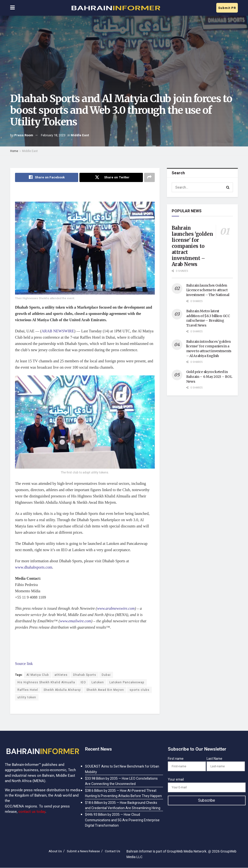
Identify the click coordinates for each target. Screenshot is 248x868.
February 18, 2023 (53, 135)
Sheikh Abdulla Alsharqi (62, 690)
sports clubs (139, 690)
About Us (55, 851)
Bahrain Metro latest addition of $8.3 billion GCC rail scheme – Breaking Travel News (208, 318)
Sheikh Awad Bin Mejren (105, 690)
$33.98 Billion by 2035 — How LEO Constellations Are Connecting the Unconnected (121, 781)
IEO (83, 682)
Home (14, 151)
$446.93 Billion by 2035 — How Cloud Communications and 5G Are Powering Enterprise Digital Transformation (122, 820)
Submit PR (227, 8)
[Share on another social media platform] (149, 177)
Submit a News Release (83, 851)
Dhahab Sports (85, 675)
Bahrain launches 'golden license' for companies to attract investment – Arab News (192, 246)
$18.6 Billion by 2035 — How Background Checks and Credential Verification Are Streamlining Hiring (123, 805)
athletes (61, 675)
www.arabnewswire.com (116, 608)
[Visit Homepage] (116, 8)
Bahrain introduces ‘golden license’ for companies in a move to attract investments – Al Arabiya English (209, 349)
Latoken (98, 682)
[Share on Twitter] (111, 177)
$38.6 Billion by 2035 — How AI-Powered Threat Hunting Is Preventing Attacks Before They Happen (123, 793)
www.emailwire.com (75, 621)
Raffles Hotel (28, 690)
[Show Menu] (12, 8)
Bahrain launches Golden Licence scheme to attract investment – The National (208, 290)
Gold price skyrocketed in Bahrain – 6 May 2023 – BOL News (209, 377)
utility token (27, 697)
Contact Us (112, 851)
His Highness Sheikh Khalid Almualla (46, 682)
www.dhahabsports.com (34, 567)
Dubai (106, 675)
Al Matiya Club (38, 675)
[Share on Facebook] (47, 177)
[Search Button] (228, 187)
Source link (24, 664)
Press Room (24, 135)
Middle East (80, 135)
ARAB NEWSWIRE (58, 331)
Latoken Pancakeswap (127, 682)
